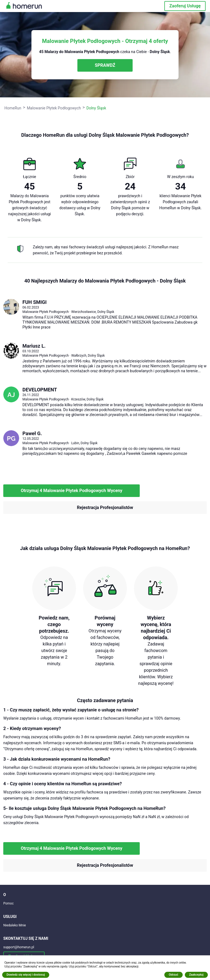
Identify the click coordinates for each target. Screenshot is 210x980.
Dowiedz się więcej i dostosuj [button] (26, 975)
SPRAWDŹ (105, 65)
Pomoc (8, 903)
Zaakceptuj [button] (196, 975)
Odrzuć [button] (173, 975)
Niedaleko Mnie (15, 925)
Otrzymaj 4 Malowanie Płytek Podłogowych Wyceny (72, 491)
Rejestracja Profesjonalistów (105, 508)
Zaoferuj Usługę (185, 6)
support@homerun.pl (19, 947)
